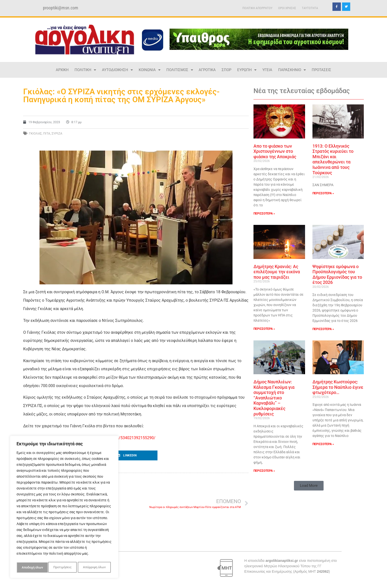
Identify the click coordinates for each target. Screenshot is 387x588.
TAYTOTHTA (310, 8)
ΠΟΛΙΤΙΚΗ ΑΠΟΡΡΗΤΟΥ (257, 8)
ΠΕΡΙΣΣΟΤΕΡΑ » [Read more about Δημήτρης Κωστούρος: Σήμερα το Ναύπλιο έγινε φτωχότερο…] (323, 444)
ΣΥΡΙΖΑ (57, 133)
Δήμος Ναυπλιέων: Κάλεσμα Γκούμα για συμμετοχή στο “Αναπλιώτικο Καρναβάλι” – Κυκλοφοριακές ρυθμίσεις (274, 398)
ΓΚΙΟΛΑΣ (35, 133)
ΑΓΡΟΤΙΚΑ (207, 70)
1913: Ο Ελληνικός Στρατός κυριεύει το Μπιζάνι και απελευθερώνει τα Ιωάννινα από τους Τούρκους (333, 159)
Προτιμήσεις (30, 568)
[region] (64, 508)
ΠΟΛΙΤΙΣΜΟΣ (180, 70)
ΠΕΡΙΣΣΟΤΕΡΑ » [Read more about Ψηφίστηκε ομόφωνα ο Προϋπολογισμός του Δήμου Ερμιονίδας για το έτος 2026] (323, 329)
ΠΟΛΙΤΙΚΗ (85, 70)
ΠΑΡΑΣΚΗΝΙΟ (292, 70)
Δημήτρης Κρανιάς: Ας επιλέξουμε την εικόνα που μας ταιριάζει (277, 272)
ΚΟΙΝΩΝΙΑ (150, 70)
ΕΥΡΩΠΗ (247, 70)
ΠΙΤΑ (47, 133)
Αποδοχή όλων (96, 568)
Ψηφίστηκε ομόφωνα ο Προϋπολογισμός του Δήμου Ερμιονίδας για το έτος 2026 (337, 274)
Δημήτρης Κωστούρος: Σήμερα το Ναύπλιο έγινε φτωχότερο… (338, 387)
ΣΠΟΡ (226, 70)
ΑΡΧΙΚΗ (62, 70)
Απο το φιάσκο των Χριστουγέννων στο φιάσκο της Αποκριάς (275, 151)
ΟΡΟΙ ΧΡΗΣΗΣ (287, 8)
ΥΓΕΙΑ (267, 70)
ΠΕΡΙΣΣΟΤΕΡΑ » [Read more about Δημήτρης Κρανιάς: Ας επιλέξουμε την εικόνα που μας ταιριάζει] (264, 329)
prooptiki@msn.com (61, 8)
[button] (136, 455)
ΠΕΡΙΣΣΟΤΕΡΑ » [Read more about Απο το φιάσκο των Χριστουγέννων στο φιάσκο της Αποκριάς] (264, 214)
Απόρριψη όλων (63, 568)
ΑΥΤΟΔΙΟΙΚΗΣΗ (117, 70)
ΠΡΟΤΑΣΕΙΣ (321, 70)
